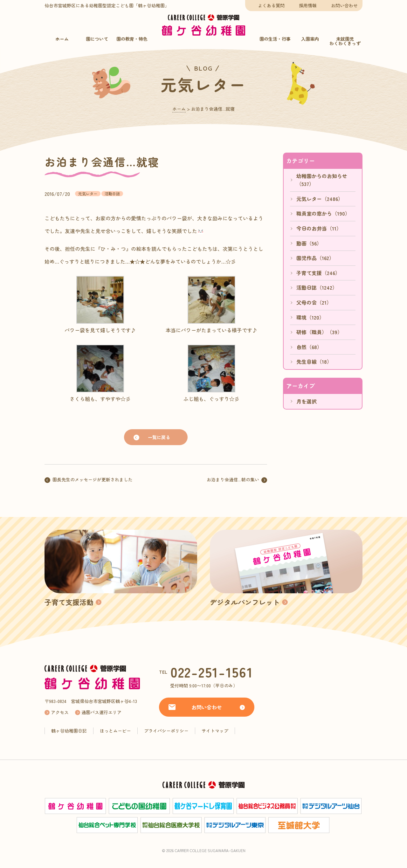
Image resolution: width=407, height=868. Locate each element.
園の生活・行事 (275, 39)
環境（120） (310, 317)
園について (97, 39)
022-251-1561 (212, 672)
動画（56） (309, 243)
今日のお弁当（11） (319, 228)
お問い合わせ (344, 5)
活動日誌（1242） (317, 287)
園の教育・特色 (132, 39)
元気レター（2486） (320, 199)
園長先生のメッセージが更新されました (93, 479)
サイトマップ (215, 731)
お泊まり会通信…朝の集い (233, 479)
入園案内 (310, 39)
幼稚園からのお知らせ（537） (322, 180)
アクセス (60, 712)
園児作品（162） (315, 258)
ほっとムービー (115, 731)
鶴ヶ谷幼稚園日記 (69, 731)
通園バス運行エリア (101, 712)
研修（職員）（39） (319, 332)
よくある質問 (271, 5)
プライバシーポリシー (166, 731)
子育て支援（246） (318, 273)
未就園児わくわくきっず (345, 41)
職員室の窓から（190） (323, 213)
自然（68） (309, 347)
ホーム (62, 39)
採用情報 (308, 5)
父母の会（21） (314, 302)
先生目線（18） (314, 362)
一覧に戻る (159, 437)
